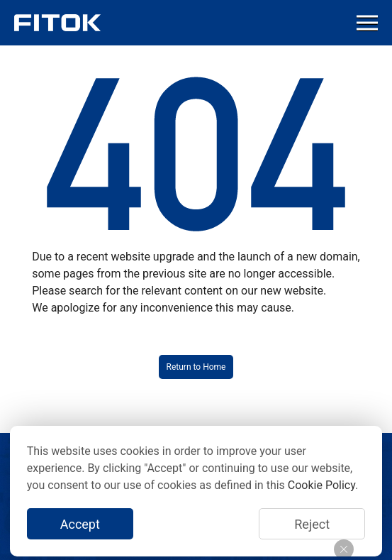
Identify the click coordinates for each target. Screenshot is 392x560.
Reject (312, 524)
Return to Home (196, 367)
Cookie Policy (321, 485)
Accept (80, 524)
